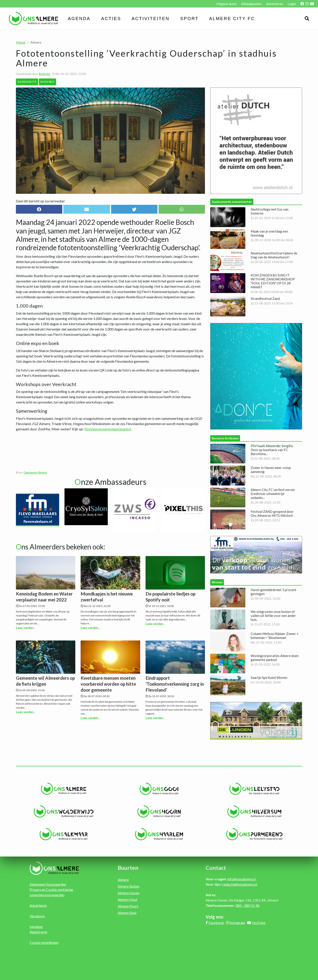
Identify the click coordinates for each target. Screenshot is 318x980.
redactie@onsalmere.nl (240, 884)
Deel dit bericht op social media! (40, 201)
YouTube (259, 923)
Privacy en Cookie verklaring (51, 889)
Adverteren (274, 4)
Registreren (38, 932)
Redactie (44, 74)
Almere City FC (232, 19)
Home (21, 42)
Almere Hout (128, 899)
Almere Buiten (129, 886)
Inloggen (36, 927)
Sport (189, 19)
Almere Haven (129, 893)
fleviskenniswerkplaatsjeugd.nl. (108, 429)
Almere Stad (127, 913)
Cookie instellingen (44, 942)
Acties (111, 19)
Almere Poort (128, 906)
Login (292, 4)
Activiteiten (151, 19)
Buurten (128, 868)
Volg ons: (215, 917)
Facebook (216, 923)
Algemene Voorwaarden (48, 884)
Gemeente (27, 82)
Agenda (79, 19)
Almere (123, 880)
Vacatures (37, 916)
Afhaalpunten (251, 4)
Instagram (237, 923)
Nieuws (48, 82)
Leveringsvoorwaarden (47, 895)
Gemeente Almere (35, 472)
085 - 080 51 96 (248, 905)
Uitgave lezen (226, 4)
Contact (216, 868)
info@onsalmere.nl (241, 879)
